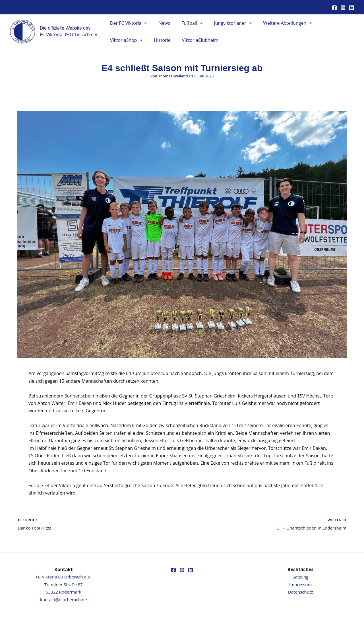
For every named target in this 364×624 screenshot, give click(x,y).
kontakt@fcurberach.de (64, 600)
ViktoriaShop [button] (327, 23)
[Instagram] (343, 8)
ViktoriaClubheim (153, 40)
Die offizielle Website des (65, 28)
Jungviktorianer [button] (225, 23)
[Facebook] (334, 8)
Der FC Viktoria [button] (127, 23)
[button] (143, 23)
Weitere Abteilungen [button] (277, 23)
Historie (117, 40)
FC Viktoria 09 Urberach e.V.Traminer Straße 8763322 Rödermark (64, 584)
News (161, 23)
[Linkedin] (351, 8)
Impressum (300, 584)
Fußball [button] (186, 23)
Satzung (300, 577)
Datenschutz (300, 592)
